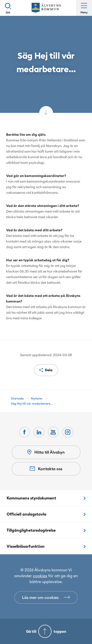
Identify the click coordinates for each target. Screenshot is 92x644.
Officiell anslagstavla (26, 514)
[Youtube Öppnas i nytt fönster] (53, 432)
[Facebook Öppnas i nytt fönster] (24, 432)
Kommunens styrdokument (31, 498)
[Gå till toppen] (46, 631)
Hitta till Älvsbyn (46, 452)
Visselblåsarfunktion (26, 546)
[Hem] (46, 8)
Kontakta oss (46, 469)
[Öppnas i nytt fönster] (68, 432)
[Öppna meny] (84, 8)
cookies (40, 576)
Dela (49, 370)
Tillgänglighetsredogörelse (31, 530)
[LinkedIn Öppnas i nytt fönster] (39, 432)
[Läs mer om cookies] (46, 597)
